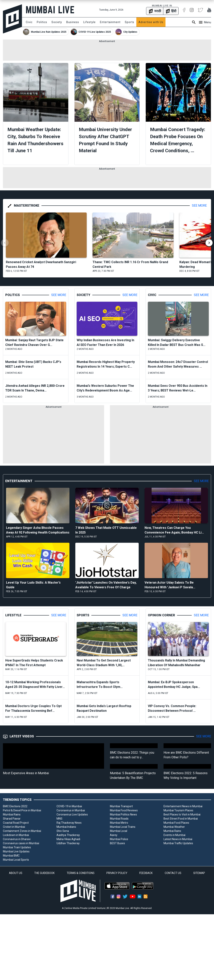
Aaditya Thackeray (68, 835)
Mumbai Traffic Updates (178, 843)
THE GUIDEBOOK (44, 873)
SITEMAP (199, 873)
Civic (29, 22)
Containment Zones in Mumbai (22, 831)
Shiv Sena (63, 831)
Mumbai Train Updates (17, 847)
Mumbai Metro (119, 823)
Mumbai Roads (119, 819)
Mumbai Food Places (176, 823)
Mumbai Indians (66, 827)
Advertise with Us (151, 22)
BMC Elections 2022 (15, 806)
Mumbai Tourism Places (178, 810)
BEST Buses (117, 843)
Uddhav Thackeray (68, 843)
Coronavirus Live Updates (72, 814)
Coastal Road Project (16, 823)
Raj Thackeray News (69, 823)
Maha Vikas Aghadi (68, 839)
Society (57, 22)
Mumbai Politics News (123, 814)
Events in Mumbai (174, 835)
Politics (42, 22)
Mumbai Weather (174, 827)
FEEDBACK (146, 873)
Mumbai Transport (121, 806)
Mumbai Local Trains (123, 827)
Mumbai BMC (11, 856)
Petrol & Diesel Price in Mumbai (22, 810)
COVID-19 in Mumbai (69, 806)
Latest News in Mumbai (178, 839)
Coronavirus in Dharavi (17, 839)
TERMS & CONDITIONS (81, 873)
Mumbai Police (119, 839)
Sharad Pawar (12, 819)
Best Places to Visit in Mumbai (182, 814)
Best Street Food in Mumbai (181, 819)
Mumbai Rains (12, 814)
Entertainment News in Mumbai (183, 806)
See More (199, 206)
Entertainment (110, 22)
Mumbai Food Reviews (124, 810)
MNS (59, 819)
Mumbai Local (119, 831)
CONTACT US (173, 873)
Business (73, 22)
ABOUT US (16, 873)
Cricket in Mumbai (14, 827)
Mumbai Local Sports (16, 860)
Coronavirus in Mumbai (71, 810)
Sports (129, 22)
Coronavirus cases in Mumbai (21, 843)
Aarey (114, 835)
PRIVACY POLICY (117, 873)
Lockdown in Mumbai (16, 835)
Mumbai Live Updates (16, 851)
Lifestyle (89, 22)
